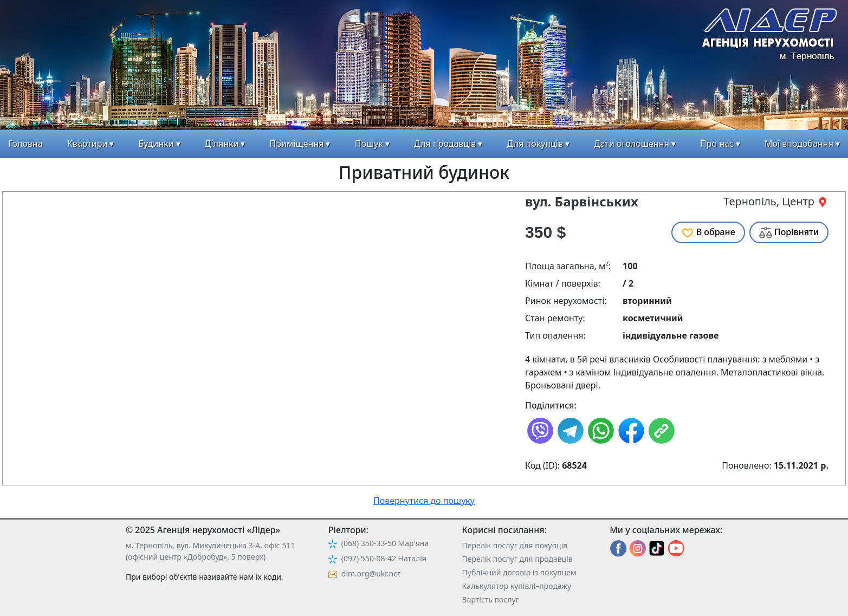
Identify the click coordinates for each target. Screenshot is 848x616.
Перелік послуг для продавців (517, 559)
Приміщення (297, 144)
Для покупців (535, 144)
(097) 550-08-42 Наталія (384, 558)
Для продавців (445, 144)
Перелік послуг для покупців (515, 545)
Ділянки (222, 144)
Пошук (369, 144)
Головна (25, 144)
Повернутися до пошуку (424, 501)
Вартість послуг (491, 599)
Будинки (156, 144)
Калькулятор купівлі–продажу (517, 586)
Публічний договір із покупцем (519, 572)
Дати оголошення (632, 144)
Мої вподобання (799, 144)
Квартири (88, 144)
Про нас (717, 144)
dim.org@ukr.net (371, 573)
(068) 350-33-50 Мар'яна (385, 543)
